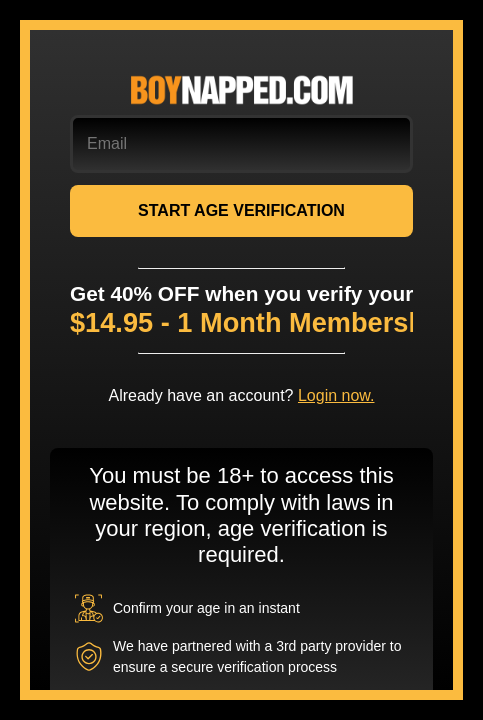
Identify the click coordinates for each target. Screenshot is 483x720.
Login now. (336, 395)
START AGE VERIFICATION (241, 210)
